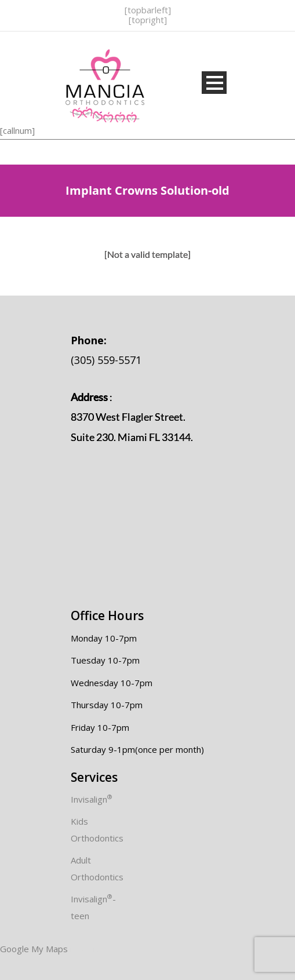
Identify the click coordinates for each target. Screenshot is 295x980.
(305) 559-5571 (106, 350)
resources (90, 949)
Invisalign (92, 799)
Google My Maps (34, 949)
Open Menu (214, 83)
